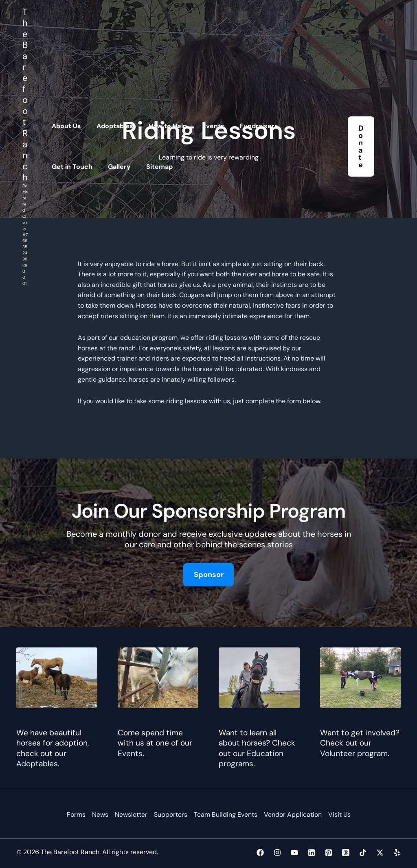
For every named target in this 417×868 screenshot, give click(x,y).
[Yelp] (397, 853)
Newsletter (131, 815)
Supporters (171, 815)
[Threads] (346, 853)
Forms (76, 815)
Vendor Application (293, 815)
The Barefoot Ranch (25, 95)
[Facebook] (260, 853)
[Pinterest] (329, 853)
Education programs (251, 759)
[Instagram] (277, 853)
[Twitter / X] (380, 853)
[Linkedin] (312, 853)
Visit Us (339, 815)
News (100, 815)
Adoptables (37, 764)
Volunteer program (354, 753)
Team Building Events (226, 815)
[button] (361, 146)
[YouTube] (294, 853)
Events (130, 753)
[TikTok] (363, 853)
